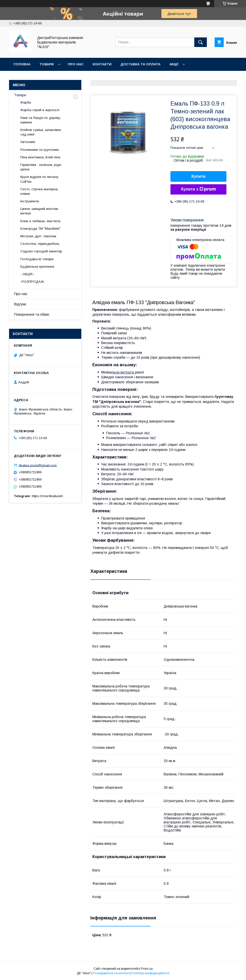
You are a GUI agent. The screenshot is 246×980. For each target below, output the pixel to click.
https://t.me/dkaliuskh (47, 496)
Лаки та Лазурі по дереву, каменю (41, 120)
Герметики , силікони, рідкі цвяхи (41, 167)
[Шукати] (201, 42)
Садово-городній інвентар (41, 251)
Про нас (76, 64)
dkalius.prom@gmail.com (38, 465)
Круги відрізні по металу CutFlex (39, 179)
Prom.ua (147, 969)
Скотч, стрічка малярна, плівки (39, 191)
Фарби (26, 102)
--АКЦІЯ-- (28, 274)
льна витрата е (124, 372)
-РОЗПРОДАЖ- (33, 282)
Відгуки (20, 304)
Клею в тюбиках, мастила (40, 221)
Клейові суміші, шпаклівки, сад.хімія (41, 132)
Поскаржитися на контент (111, 973)
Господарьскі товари (37, 259)
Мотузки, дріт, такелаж (38, 236)
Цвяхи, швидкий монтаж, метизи (40, 211)
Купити (199, 176)
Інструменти (30, 201)
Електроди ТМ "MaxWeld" (40, 229)
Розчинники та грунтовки (40, 150)
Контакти (102, 64)
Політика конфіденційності (150, 973)
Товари (47, 64)
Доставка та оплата (140, 64)
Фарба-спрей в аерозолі (40, 110)
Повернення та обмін (35, 77)
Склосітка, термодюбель (40, 244)
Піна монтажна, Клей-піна (40, 157)
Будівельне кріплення (37, 267)
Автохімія (28, 142)
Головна (22, 64)
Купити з (198, 189)
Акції (174, 64)
